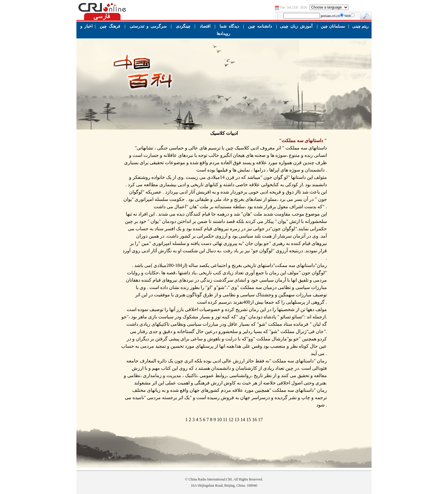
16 (255, 420)
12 (231, 420)
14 (243, 420)
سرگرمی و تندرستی (148, 26)
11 (225, 420)
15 (249, 420)
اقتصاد (205, 26)
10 (219, 420)
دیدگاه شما (229, 26)
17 (260, 420)
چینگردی (183, 26)
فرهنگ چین (110, 26)
